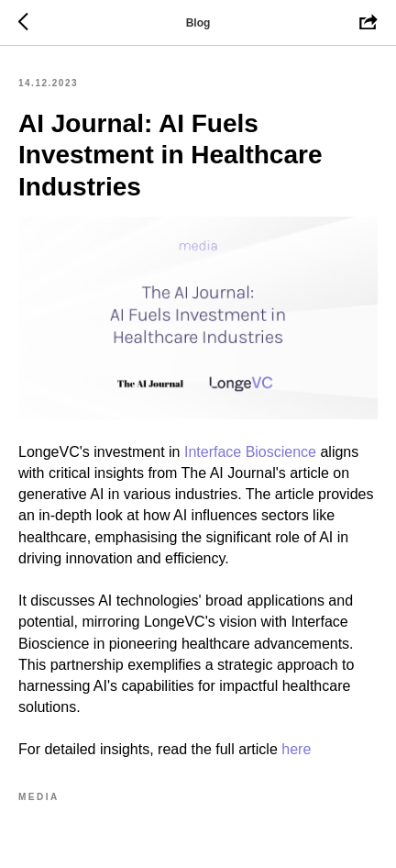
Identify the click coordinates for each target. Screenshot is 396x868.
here (296, 749)
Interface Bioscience (250, 452)
